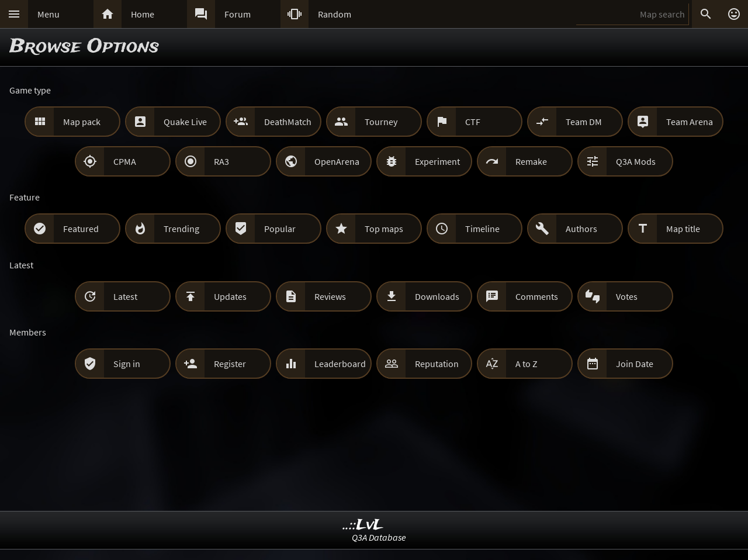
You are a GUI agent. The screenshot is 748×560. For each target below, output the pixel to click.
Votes (627, 296)
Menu (49, 14)
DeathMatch (288, 122)
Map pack (82, 122)
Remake (531, 161)
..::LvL (363, 525)
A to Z (527, 364)
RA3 (221, 161)
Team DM (584, 122)
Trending (181, 229)
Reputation (437, 364)
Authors (581, 229)
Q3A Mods (636, 161)
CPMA (125, 161)
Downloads (437, 296)
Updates (230, 296)
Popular (280, 229)
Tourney (381, 122)
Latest (125, 296)
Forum (238, 14)
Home (143, 14)
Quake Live (185, 122)
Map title (683, 229)
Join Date (635, 364)
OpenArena (337, 161)
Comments (537, 296)
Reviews (330, 296)
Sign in (127, 364)
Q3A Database (379, 537)
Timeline (482, 229)
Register (230, 364)
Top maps (384, 229)
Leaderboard (340, 364)
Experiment (437, 161)
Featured (81, 229)
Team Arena (690, 122)
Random (335, 14)
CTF (473, 122)
